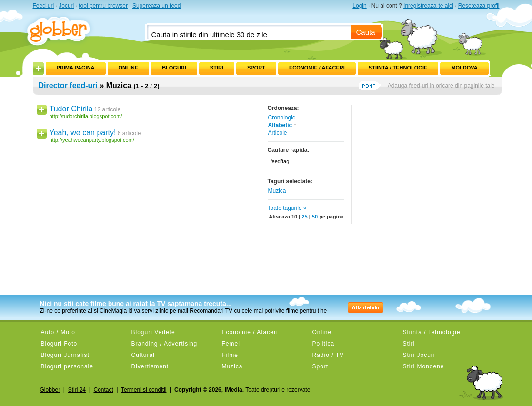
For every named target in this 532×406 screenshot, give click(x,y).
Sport (256, 68)
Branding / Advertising (165, 344)
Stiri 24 (77, 390)
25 (304, 217)
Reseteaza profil (479, 6)
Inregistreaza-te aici (428, 6)
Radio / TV (328, 355)
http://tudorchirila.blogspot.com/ (86, 116)
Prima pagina (76, 68)
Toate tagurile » (287, 208)
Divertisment (150, 366)
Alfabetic (283, 125)
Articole (278, 133)
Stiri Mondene (424, 366)
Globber (50, 390)
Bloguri (174, 68)
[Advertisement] (426, 164)
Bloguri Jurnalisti (66, 355)
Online (129, 68)
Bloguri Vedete (153, 332)
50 (315, 217)
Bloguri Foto (59, 344)
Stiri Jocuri (419, 355)
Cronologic (282, 118)
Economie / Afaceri (317, 68)
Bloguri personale (67, 366)
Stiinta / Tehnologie (398, 68)
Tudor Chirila (71, 109)
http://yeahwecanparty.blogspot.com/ (92, 140)
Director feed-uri (68, 85)
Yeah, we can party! (83, 133)
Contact (103, 390)
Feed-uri (44, 6)
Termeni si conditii (144, 390)
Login (359, 6)
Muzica (277, 191)
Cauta (366, 32)
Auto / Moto (58, 332)
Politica (324, 344)
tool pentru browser (103, 6)
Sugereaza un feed (156, 6)
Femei (231, 344)
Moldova (464, 68)
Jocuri (66, 6)
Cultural (143, 355)
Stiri (217, 68)
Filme (230, 355)
